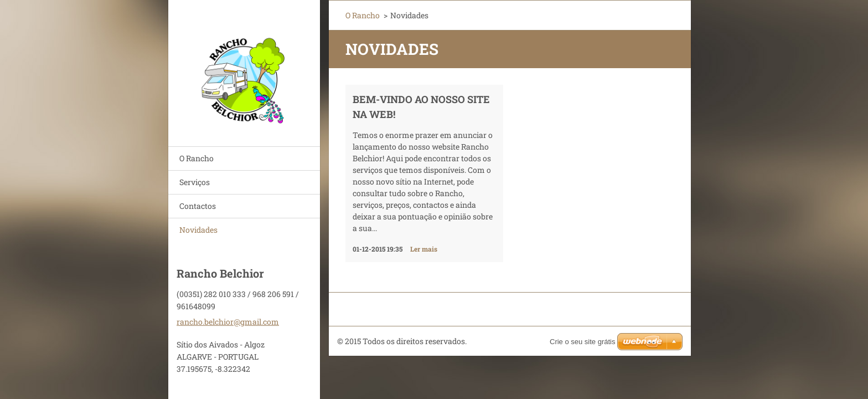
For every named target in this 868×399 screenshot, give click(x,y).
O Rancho (197, 158)
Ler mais (424, 249)
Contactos (198, 206)
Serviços (195, 182)
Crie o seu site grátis (583, 342)
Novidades (198, 230)
